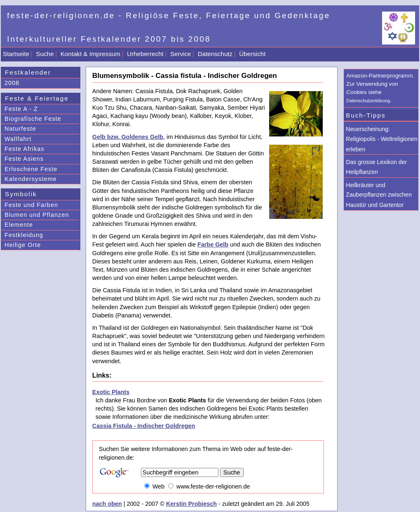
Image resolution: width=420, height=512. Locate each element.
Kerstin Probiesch (191, 504)
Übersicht (252, 54)
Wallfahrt (18, 139)
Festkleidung (24, 235)
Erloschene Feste (31, 169)
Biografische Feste (33, 119)
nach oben (107, 504)
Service (181, 54)
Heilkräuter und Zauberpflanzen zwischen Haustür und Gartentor (379, 195)
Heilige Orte (23, 245)
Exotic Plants (111, 392)
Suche (45, 54)
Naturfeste (20, 129)
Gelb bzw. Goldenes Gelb (128, 137)
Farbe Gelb (213, 244)
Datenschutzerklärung (368, 101)
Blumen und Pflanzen (37, 215)
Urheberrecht (145, 54)
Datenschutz (215, 54)
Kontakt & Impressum (90, 54)
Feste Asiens (24, 159)
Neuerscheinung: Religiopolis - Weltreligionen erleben (381, 139)
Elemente (19, 225)
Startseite (16, 54)
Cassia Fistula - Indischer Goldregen (144, 426)
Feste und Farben (31, 205)
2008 (12, 83)
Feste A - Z (21, 109)
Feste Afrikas (24, 149)
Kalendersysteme (31, 179)
